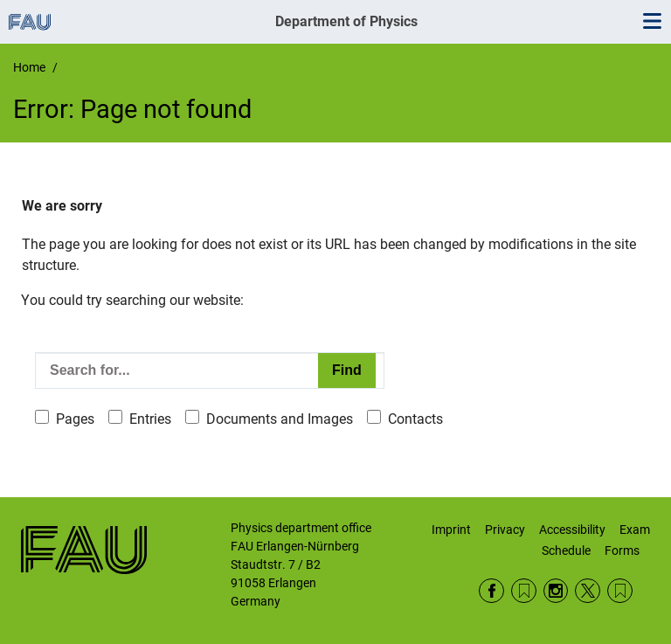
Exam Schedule (596, 540)
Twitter (588, 591)
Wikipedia (620, 591)
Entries (150, 419)
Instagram (556, 591)
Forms (622, 551)
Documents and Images (280, 419)
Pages (75, 419)
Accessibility (572, 530)
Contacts (415, 419)
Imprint (451, 530)
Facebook (491, 591)
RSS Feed (524, 591)
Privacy (505, 530)
